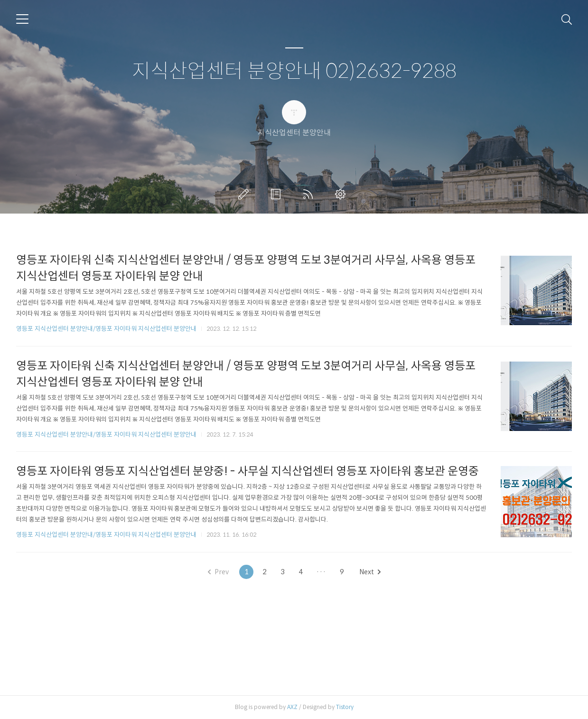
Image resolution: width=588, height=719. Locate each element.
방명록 (278, 194)
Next (370, 572)
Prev (218, 572)
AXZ (292, 707)
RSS (310, 194)
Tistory (345, 707)
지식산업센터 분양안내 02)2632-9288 (294, 71)
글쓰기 (245, 194)
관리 (342, 194)
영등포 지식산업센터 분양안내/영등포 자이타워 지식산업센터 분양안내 (106, 329)
